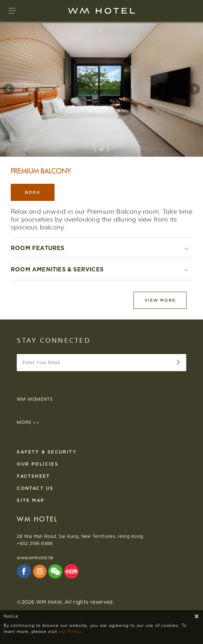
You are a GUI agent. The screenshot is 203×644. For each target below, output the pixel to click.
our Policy (70, 632)
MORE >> (28, 423)
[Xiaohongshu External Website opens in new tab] (71, 571)
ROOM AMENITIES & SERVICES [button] (57, 269)
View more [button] (160, 300)
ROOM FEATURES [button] (38, 248)
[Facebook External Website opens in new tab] (24, 571)
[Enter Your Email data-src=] (177, 363)
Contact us (35, 488)
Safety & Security (47, 452)
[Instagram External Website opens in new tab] (40, 571)
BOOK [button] (33, 192)
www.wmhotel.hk (35, 558)
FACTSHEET (33, 476)
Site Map (31, 500)
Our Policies (37, 464)
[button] (12, 11)
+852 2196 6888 (35, 543)
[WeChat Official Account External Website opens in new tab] (55, 571)
